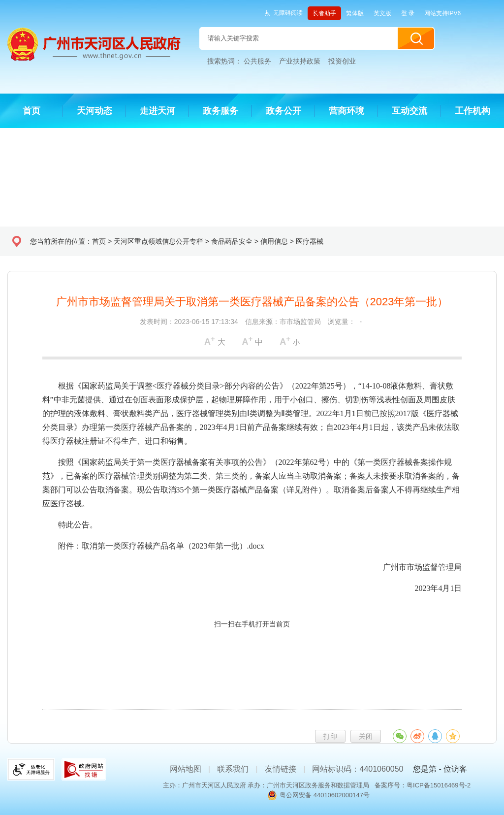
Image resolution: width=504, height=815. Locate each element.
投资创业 (342, 61)
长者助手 (324, 13)
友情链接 (281, 769)
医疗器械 (310, 241)
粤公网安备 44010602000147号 (325, 795)
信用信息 (274, 241)
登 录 (408, 13)
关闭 (366, 736)
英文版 (382, 13)
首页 (99, 241)
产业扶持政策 (300, 61)
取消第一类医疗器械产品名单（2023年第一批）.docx (173, 546)
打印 (330, 736)
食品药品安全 (232, 241)
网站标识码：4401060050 (358, 769)
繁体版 (355, 13)
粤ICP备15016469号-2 (439, 785)
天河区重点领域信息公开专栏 (158, 241)
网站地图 (186, 769)
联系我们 (233, 769)
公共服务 (257, 61)
